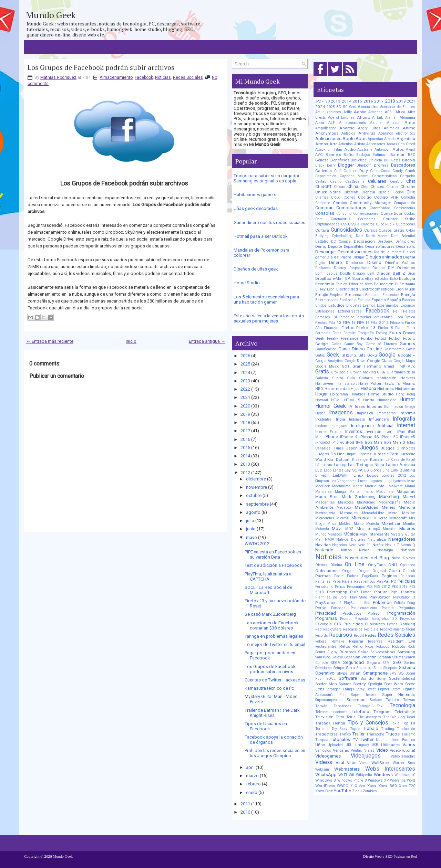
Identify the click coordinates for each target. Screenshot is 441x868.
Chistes (377, 187)
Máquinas (406, 491)
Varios (409, 745)
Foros (337, 333)
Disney (340, 268)
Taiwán (321, 706)
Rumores (348, 652)
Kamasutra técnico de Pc (269, 688)
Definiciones (405, 241)
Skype (342, 673)
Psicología (324, 624)
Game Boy (353, 344)
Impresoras (387, 413)
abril (250, 767)
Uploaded (335, 745)
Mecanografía (390, 502)
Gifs (362, 355)
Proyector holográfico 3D (376, 619)
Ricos (370, 647)
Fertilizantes (383, 317)
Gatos (320, 355)
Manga (341, 492)
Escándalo (348, 300)
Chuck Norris (328, 192)
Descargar (326, 252)
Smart (355, 673)
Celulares (377, 181)
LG (367, 470)
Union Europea (403, 740)
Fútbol (395, 338)
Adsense (375, 112)
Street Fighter (378, 689)
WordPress (325, 786)
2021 (245, 397)
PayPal (383, 581)
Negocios (340, 545)
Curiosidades (346, 230)
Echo (394, 279)
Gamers (407, 344)
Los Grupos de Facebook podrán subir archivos (101, 67)
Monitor (409, 524)
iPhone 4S (369, 437)
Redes (371, 635)
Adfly (348, 112)
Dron (411, 273)
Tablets (392, 700)
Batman (398, 155)
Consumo (344, 214)
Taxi (380, 706)
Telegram (382, 712)
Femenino (346, 317)
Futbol (381, 338)
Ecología (407, 278)
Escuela (364, 300)
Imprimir (407, 413)
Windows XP (378, 780)
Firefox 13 (366, 328)
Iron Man (373, 442)
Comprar (324, 208)
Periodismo (324, 587)
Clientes (322, 197)
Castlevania (355, 182)
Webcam (322, 769)
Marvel (409, 497)
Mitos (332, 524)
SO (401, 673)
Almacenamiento (116, 77)
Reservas (375, 641)
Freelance (350, 338)
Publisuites (375, 624)
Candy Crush (404, 171)
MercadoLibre (373, 513)
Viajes (369, 750)
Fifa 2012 (380, 322)
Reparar (356, 641)
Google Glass (379, 361)
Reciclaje (371, 629)
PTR (338, 624)
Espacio (379, 300)
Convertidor (392, 213)
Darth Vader (377, 236)
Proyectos (408, 619)
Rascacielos (353, 629)
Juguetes (364, 454)
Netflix (378, 545)
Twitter (367, 739)
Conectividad (380, 208)
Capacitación (326, 176)
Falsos (409, 311)
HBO (319, 389)
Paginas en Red (405, 856)
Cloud (336, 197)
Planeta (408, 592)
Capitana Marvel (354, 176)
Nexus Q (408, 545)
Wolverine (398, 780)
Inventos (354, 431)
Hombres (358, 394)
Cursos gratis (391, 230)
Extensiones (325, 311)
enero (252, 792)
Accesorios (368, 107)
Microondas (325, 518)
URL (349, 745)
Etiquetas (354, 305)
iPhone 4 (349, 437)
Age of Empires (341, 118)
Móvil (337, 528)
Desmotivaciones (355, 252)
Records (322, 636)
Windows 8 (326, 780)
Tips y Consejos (368, 723)
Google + (407, 355)
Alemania (407, 118)
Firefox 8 (386, 328)
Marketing (389, 496)
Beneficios (340, 160)
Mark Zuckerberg (359, 497)
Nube (396, 558)
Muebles (390, 529)
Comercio (323, 203)
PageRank (370, 576)
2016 (245, 439)
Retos (345, 646)
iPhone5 (408, 437)
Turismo (408, 734)
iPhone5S (322, 442)
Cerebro (396, 182)
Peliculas (406, 581)
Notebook (408, 550)
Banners (333, 155)
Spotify (360, 684)
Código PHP (386, 197)
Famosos (323, 317)
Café (338, 171)
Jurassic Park (386, 454)
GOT (346, 366)
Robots (399, 646)
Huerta (369, 400)
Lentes (338, 470)
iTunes (338, 448)
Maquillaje (385, 492)
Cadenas (324, 171)
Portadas (338, 608)
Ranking (407, 624)
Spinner (345, 684)
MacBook (323, 486)
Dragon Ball (363, 273)
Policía (399, 603)
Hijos (355, 389)
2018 (245, 422)
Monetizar (391, 523)
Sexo (350, 668)
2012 (245, 473)
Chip (365, 187)
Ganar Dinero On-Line (360, 349)
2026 (245, 356)
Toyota (355, 729)
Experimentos (388, 305)
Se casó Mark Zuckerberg (270, 614)
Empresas (354, 295)
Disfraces (323, 268)
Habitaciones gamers (255, 195)
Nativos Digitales (351, 539)
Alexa (320, 123)
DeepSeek (385, 241)
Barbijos (363, 155)
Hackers (408, 378)
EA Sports (355, 278)
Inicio (131, 341)
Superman (356, 700)
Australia (365, 150)
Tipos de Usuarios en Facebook (266, 726)
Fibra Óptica (405, 317)
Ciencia (368, 192)
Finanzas (332, 328)
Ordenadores (327, 571)
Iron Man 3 (394, 442)
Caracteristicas (384, 176)
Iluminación (394, 407)
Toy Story (339, 729)
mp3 (376, 529)
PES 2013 (400, 587)
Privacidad (326, 613)
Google (387, 355)
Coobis (410, 214)
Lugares (375, 481)
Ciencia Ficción (391, 192)
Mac (411, 481)
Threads (323, 723)
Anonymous (327, 133)
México (409, 513)
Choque (392, 187)
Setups (339, 668)
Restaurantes (326, 647)
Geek (333, 355)
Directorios (355, 263)
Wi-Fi (343, 775)
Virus (352, 763)
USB (375, 745)
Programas (326, 618)
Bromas (381, 165)
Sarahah (384, 657)
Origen (364, 571)
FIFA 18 (363, 323)
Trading (388, 729)
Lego (328, 470)
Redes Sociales (188, 77)
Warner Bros (404, 763)
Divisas (379, 268)
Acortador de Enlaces (398, 107)
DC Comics (341, 241)
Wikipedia (364, 775)
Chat (411, 181)
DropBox (323, 278)
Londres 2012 (394, 475)
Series (410, 663)
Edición (341, 284)
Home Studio (247, 283)
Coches (349, 197)
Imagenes (341, 413)
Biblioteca (359, 160)
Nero (352, 545)
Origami (349, 571)
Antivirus (367, 133)
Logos (373, 475)
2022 (245, 389)
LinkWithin (342, 475)
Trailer (358, 734)
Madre (358, 486)
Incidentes (324, 419)
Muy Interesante (374, 534)
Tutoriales (340, 739)
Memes (388, 507)
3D (339, 107)
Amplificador (326, 128)
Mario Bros (327, 497)
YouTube (342, 791)
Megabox (344, 507)
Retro (357, 646)
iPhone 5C (389, 437)
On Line (355, 564)
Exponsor (408, 305)
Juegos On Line (330, 454)
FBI (334, 317)
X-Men (360, 786)
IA (350, 406)
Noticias (163, 77)
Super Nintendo (399, 695)
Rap (318, 629)
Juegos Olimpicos (398, 448)
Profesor (374, 613)
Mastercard (366, 502)
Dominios (406, 268)
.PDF (319, 101)
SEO (397, 662)
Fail (396, 311)
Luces (363, 481)
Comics (340, 203)
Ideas (360, 406)
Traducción (406, 729)
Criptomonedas (327, 224)
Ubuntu (382, 740)
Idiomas (375, 406)
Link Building (403, 470)
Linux (358, 475)
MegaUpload (367, 507)
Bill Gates (392, 160)
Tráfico (345, 734)
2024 (245, 373)
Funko (367, 338)
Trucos (393, 734)
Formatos (323, 333)
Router (320, 652)
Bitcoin (409, 160)
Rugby (332, 652)
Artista (360, 144)
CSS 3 (354, 224)
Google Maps (404, 361)
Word (411, 780)
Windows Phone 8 (352, 780)
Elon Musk (406, 289)
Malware (396, 486)
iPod (350, 442)
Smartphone (375, 673)
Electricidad (347, 289)
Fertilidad (363, 317)
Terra (340, 717)
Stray (361, 689)
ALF (332, 123)
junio (251, 529)
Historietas (405, 389)
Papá (337, 581)
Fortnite (350, 333)
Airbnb (378, 118)
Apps (361, 139)
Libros (376, 470)
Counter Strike (399, 219)
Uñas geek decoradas (256, 208)
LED (319, 470)
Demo (321, 246)
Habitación (387, 378)
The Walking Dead (399, 717)
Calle (374, 171)
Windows (383, 775)
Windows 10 (405, 775)
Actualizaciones (328, 112)
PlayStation (380, 597)
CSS (344, 224)
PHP (354, 592)
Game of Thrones (381, 344)
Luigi (388, 481)
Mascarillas (325, 502)
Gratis (322, 372)
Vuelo (364, 763)
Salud (363, 652)
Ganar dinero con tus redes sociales (269, 223)
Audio (350, 149)
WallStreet (381, 763)
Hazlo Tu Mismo (399, 383)
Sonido (367, 678)
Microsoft (361, 518)
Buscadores (403, 165)
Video (382, 750)
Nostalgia (385, 550)
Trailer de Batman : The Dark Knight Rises (272, 713)
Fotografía (366, 333)
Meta (393, 513)
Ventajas (341, 750)
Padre (339, 576)
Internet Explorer (329, 432)
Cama (386, 171)
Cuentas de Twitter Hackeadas (275, 680)
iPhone (331, 437)
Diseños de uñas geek (256, 269)
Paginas (389, 576)
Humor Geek (331, 406)
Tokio (395, 723)
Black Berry (325, 165)
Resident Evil (401, 641)
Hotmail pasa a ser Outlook (261, 236)
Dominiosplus (326, 273)
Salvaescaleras (383, 652)
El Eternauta (405, 284)
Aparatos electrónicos (397, 133)
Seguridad (353, 662)
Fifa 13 (335, 322)
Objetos (409, 558)
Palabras (408, 576)
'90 (327, 101)
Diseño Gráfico (400, 263)
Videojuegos (366, 756)
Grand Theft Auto (399, 366)
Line (386, 470)
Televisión (324, 717)
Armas (322, 144)
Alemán (391, 118)
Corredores (367, 219)
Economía (325, 284)
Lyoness (399, 481)
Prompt (346, 619)
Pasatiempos (365, 581)
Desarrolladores (380, 246)
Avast (411, 150)
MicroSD (343, 518)
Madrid (371, 486)
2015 (245, 448)
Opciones (408, 565)
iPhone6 (338, 442)
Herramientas (337, 389)
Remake (338, 641)
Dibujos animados (384, 257)
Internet (406, 425)
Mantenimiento (361, 492)
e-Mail (338, 278)
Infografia (404, 419)
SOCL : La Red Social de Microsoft (268, 590)
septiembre (257, 504)
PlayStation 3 (404, 597)
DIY (391, 268)
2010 (245, 812)
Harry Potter (370, 383)
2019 (245, 414)
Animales (392, 128)
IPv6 (359, 442)
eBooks (381, 278)
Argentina (406, 139)
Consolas (325, 213)
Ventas (356, 750)
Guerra (337, 378)
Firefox (348, 328)
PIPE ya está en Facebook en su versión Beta (273, 554)
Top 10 (408, 723)
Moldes (345, 524)
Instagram (339, 426)
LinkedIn (322, 475)
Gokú (372, 355)
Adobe (360, 112)
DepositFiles (354, 247)
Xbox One (324, 791)
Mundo (321, 534)
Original (379, 571)
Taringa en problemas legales (274, 636)
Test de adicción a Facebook (273, 565)
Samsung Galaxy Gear (334, 657)
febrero (253, 784)
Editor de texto (361, 284)
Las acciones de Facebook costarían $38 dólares (272, 625)
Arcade (390, 139)
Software (348, 678)
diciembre (256, 479)
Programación (401, 613)
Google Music (327, 366)
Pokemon (382, 602)
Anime (409, 128)
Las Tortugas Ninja (366, 465)
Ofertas (321, 565)
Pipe (394, 592)
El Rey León (325, 289)
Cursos (371, 230)
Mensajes (349, 513)
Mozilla (363, 529)
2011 (245, 804)
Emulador (373, 295)
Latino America (401, 465)
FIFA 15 (349, 323)
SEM (386, 663)
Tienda (339, 723)
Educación (384, 284)
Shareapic (365, 668)
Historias (386, 389)
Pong (411, 603)
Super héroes (364, 695)
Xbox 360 (387, 786)
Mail (383, 486)
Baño (348, 155)
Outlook (409, 571)
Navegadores (402, 539)
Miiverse (380, 518)
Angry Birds (369, 128)
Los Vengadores (344, 481)
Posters (388, 608)
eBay (369, 279)
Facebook (144, 77)
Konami (377, 459)
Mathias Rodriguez (58, 77)
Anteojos (348, 133)
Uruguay (362, 745)
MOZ (349, 529)
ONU (393, 565)
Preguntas (407, 608)
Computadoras (351, 208)
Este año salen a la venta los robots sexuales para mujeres (269, 318)
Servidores (324, 668)
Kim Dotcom (339, 459)
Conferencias (405, 208)
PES (370, 587)
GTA (381, 372)
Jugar (351, 454)
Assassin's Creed (401, 144)
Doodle (345, 273)
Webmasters (347, 769)
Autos (398, 149)
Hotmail (322, 400)
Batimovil (380, 155)
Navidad (323, 545)
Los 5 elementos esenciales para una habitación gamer (266, 299)
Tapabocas (342, 706)
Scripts (398, 657)
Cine (411, 192)
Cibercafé (351, 192)
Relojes (321, 641)
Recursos (341, 635)
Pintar (366, 592)
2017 (245, 431)
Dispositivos (359, 268)
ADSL (389, 112)
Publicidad (353, 624)
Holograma (339, 394)
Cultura (322, 230)
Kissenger (360, 460)
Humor (407, 400)
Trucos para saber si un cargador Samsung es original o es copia (266, 178)
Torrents (322, 729)
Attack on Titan (329, 150)
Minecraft (398, 518)
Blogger (346, 165)
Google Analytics (329, 361)
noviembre (257, 487)
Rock (411, 647)
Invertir (389, 432)
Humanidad (387, 400)
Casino (336, 182)
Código (365, 197)
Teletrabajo (405, 712)
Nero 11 (364, 545)
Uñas (320, 745)
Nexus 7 (392, 545)
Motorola (322, 529)
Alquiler (376, 123)
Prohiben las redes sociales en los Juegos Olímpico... (275, 753)
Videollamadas (403, 756)
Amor (410, 123)
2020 (245, 406)
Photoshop (337, 592)
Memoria (407, 507)
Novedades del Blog (367, 558)
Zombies (370, 791)
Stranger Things (340, 689)
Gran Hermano (367, 366)
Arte (333, 144)
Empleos (337, 295)
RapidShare (332, 629)
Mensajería (325, 513)
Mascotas (346, 502)
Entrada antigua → (207, 341)
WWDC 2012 (257, 544)
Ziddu (357, 791)
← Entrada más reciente (50, 341)
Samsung (406, 652)
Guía (351, 378)
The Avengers (369, 717)
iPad (401, 432)
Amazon (394, 123)
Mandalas (324, 492)
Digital (409, 257)
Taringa (364, 706)
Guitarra (366, 378)
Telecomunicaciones (331, 712)
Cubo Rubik (385, 224)
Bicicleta (375, 160)
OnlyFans (377, 565)
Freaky (332, 338)
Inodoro (321, 426)
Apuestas (375, 139)
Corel (319, 219)
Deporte (335, 246)
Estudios (336, 305)
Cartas (321, 182)
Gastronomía (394, 349)
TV (355, 740)
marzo (252, 776)
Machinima (341, 486)
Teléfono (361, 712)
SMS (393, 673)
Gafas (336, 344)
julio (250, 521)
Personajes (356, 587)
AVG (319, 155)
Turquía (322, 740)
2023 (245, 381)
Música (351, 534)
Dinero (336, 262)
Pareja (347, 581)
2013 (245, 464)
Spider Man (326, 684)
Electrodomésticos (377, 289)
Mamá (410, 486)
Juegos (369, 448)
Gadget (322, 344)
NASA (330, 539)
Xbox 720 (407, 786)
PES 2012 (382, 587)
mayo (252, 537)
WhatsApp (326, 775)
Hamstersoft (347, 384)
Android (347, 128)
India (341, 419)
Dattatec (322, 241)
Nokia (364, 550)
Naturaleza (377, 539)
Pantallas (323, 581)
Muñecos (335, 534)
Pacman (323, 576)
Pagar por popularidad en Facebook (270, 655)
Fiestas (321, 323)
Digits (320, 263)
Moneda (373, 524)
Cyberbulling (342, 236)
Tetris (351, 717)
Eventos (369, 305)
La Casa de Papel (400, 460)
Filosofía (397, 323)
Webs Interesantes (390, 769)
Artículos (346, 144)
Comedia (408, 197)
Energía (408, 295)
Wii (351, 775)
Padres (353, 576)
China (353, 186)
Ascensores (376, 144)
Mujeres (407, 528)
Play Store (358, 597)
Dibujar (358, 257)
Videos (324, 762)
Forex (411, 328)
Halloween (325, 383)
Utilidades (390, 745)
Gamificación (326, 349)
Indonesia (357, 419)
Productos (352, 613)
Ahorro (363, 117)
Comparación (404, 203)
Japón (352, 448)
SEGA (336, 663)
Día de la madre (388, 252)
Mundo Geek (51, 15)
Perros (340, 587)
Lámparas (324, 465)
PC (394, 581)
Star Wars (394, 684)
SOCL (331, 679)
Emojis (322, 295)
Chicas (340, 187)
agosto (253, 512)
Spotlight (375, 684)
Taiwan (409, 700)
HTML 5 (352, 400)
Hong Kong (406, 394)
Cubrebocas (406, 224)
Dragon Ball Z (391, 273)
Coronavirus (341, 219)
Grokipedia (340, 372)
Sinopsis (390, 668)
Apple (348, 139)
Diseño (374, 262)
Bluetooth (364, 165)
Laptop (340, 465)
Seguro (373, 663)
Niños (346, 550)
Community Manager (370, 203)
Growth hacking (363, 372)
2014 (245, 456)
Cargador (408, 176)
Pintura (381, 592)
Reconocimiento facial (398, 629)
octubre (254, 495)
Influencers (379, 419)
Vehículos (323, 750)
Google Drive (355, 361)
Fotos (395, 333)
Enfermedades (327, 300)
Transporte (375, 734)
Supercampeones (329, 700)
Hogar (321, 394)
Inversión (373, 432)
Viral (340, 763)
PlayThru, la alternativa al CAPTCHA (269, 576)
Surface (376, 700)
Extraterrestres (350, 311)
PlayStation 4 (328, 603)
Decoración (364, 241)
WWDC (342, 786)
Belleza (322, 160)
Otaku (394, 571)
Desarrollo (406, 246)
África (400, 112)
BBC (412, 155)
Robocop (383, 647)
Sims (378, 668)
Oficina (336, 565)
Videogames (328, 756)
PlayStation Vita (357, 603)
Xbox (372, 786)
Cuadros (368, 224)
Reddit (359, 636)
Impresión (365, 413)
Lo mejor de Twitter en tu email (275, 644)
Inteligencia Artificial (372, 426)
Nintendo (324, 550)
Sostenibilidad (402, 678)
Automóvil (382, 150)
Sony (381, 678)
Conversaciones (366, 214)
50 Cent (350, 107)
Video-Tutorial (402, 750)
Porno (321, 608)
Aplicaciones (328, 139)
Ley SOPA (354, 470)
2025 (245, 364)
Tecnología (402, 706)
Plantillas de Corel (331, 597)
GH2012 (349, 355)
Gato (411, 349)
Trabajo (371, 728)
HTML (336, 400)
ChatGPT (324, 187)
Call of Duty (356, 171)
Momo (359, 524)
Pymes (392, 624)
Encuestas (391, 295)
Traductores (326, 734)
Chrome (408, 187)
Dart (359, 236)
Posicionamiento (364, 608)
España (394, 300)
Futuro (409, 338)
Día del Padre (339, 257)
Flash (400, 328)
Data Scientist (403, 236)
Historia (368, 388)
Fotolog (382, 333)
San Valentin (365, 657)
